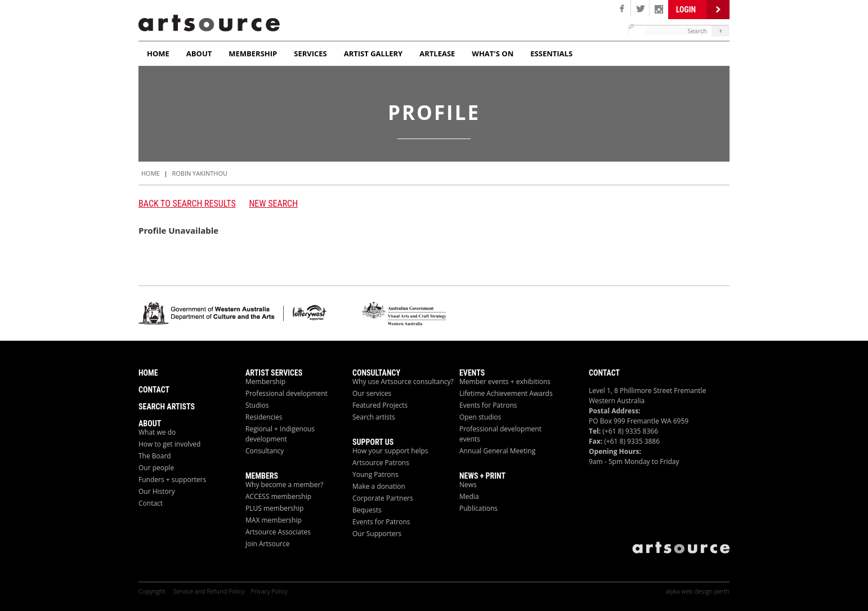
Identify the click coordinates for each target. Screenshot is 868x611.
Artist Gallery (373, 53)
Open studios (480, 417)
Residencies (264, 417)
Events (472, 373)
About (199, 53)
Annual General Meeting (497, 451)
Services (310, 53)
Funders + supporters (172, 480)
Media (469, 496)
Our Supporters (377, 534)
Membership (253, 53)
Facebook (622, 8)
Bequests (367, 510)
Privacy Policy (269, 591)
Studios (257, 405)
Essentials (551, 53)
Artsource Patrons (381, 463)
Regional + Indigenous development (280, 434)
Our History (157, 491)
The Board (155, 456)
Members (262, 476)
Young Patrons (375, 474)
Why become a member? (285, 485)
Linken (659, 8)
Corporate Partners (383, 498)
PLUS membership (274, 508)
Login (686, 10)
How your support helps (390, 451)
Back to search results (187, 204)
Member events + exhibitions (505, 382)
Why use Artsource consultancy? (403, 382)
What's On (493, 53)
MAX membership (274, 520)
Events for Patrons (381, 522)
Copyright (153, 591)
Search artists (374, 417)
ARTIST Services (274, 373)
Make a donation (379, 486)
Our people (156, 468)
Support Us (373, 442)
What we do (157, 432)
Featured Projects (380, 405)
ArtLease (437, 53)
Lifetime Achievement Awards (506, 393)
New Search (273, 204)
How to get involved (169, 444)
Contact (154, 390)
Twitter (640, 8)
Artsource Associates (278, 532)
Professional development (287, 393)
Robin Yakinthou (200, 173)
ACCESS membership (278, 496)
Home (158, 53)
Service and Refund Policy (209, 591)
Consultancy (265, 451)
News (468, 485)
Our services (372, 393)
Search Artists (167, 407)
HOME (151, 173)
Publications (478, 508)
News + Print (482, 476)
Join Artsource (267, 544)
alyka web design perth (698, 591)
